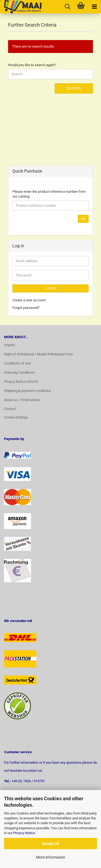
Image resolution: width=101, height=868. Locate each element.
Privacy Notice (24, 833)
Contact (10, 409)
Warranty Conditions (19, 372)
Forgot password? (26, 308)
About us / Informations (22, 400)
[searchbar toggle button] (67, 7)
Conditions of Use (18, 363)
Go (83, 219)
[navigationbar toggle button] (94, 7)
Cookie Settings (16, 417)
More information (51, 857)
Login (50, 288)
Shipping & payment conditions (27, 391)
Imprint (9, 345)
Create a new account (29, 300)
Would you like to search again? (32, 65)
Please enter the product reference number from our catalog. (49, 194)
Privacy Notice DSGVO (21, 382)
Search (74, 88)
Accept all (50, 844)
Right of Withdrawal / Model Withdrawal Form (39, 354)
